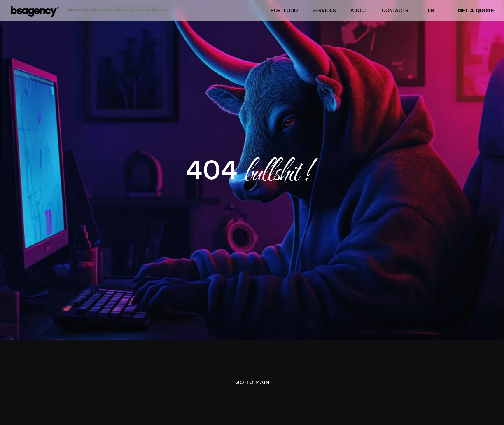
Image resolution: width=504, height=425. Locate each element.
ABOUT (359, 10)
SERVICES (324, 10)
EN (431, 10)
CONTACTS (395, 10)
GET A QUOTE (476, 11)
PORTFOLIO (284, 10)
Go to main (252, 382)
